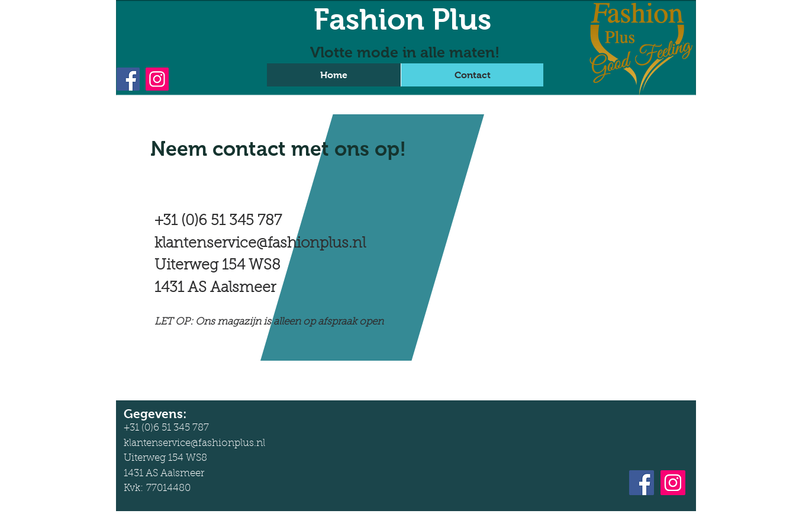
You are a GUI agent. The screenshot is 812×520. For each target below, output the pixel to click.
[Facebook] (128, 79)
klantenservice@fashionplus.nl (260, 244)
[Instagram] (157, 79)
